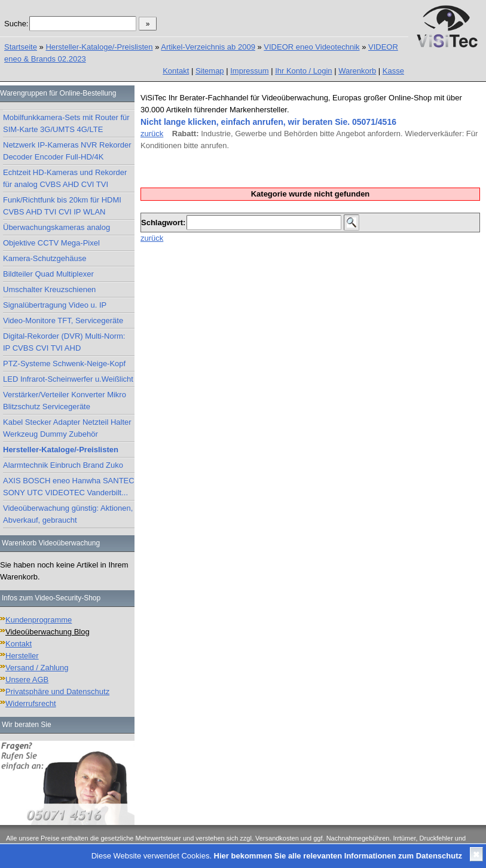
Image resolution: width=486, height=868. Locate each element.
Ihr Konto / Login (303, 71)
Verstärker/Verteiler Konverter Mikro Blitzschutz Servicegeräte (65, 401)
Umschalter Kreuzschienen (49, 289)
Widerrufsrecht (31, 703)
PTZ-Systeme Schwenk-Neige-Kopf (64, 364)
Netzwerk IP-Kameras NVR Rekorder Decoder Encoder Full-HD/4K (67, 151)
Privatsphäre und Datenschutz (57, 691)
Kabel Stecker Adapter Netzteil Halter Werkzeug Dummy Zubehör (67, 428)
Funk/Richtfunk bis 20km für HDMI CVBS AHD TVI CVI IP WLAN (62, 206)
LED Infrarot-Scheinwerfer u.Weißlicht (68, 379)
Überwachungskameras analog (56, 227)
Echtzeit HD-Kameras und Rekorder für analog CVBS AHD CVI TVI (65, 178)
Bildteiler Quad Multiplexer (48, 274)
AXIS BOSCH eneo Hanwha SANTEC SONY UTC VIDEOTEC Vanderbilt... (69, 487)
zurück (152, 134)
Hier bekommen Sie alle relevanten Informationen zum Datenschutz (338, 856)
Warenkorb (357, 71)
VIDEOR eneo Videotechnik (311, 47)
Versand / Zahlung (37, 668)
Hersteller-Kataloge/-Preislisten (99, 47)
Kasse (393, 71)
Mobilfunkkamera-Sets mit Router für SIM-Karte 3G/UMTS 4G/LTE (66, 123)
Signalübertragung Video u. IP (55, 305)
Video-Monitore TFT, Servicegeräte (63, 320)
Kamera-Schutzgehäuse (45, 258)
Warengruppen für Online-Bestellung (58, 93)
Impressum (249, 71)
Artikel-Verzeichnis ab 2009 (208, 47)
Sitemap (210, 71)
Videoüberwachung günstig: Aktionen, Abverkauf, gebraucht (68, 514)
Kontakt (176, 71)
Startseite (21, 47)
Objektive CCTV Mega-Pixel (51, 243)
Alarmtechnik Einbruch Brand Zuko (63, 465)
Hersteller (22, 656)
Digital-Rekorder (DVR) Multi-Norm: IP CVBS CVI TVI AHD (64, 342)
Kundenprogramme (39, 620)
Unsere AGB (27, 680)
